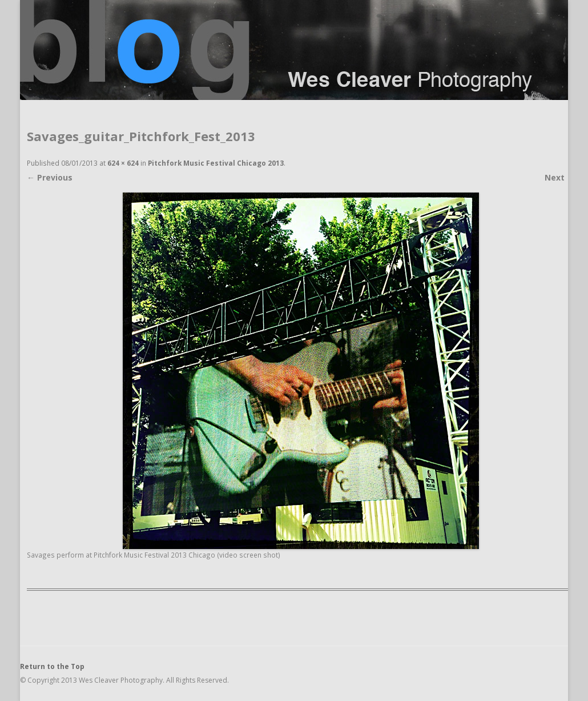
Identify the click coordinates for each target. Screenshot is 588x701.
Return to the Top (52, 666)
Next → (560, 177)
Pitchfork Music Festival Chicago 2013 (216, 163)
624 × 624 (123, 163)
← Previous (50, 177)
